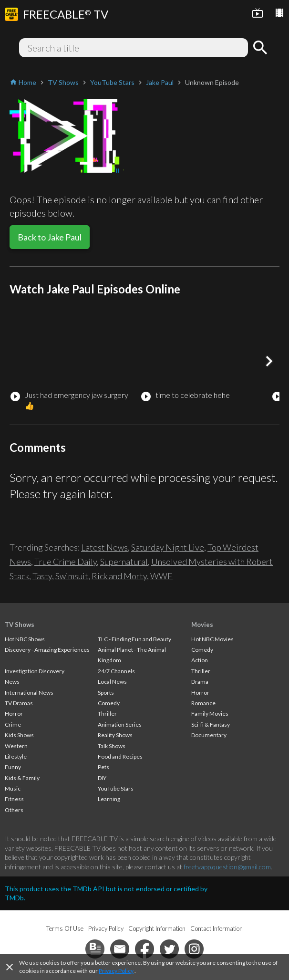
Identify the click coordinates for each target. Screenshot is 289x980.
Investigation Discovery (35, 671)
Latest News (104, 547)
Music (13, 788)
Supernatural (124, 562)
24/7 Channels (116, 671)
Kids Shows (19, 735)
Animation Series (120, 725)
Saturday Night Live (168, 547)
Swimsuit (72, 576)
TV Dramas (19, 703)
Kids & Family (22, 778)
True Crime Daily (66, 562)
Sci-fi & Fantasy (211, 725)
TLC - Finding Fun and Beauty (134, 639)
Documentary (209, 735)
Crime (13, 725)
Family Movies (210, 714)
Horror (14, 714)
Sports (106, 693)
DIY (102, 778)
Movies (202, 625)
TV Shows (20, 625)
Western (16, 746)
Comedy (109, 703)
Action (200, 660)
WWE (161, 576)
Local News (112, 682)
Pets (103, 767)
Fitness (14, 799)
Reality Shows (115, 735)
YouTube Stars (116, 788)
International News (29, 693)
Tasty (42, 576)
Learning (109, 799)
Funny (13, 767)
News (12, 682)
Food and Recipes (120, 756)
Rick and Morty (119, 576)
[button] (269, 361)
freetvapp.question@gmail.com (227, 867)
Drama (200, 682)
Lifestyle (16, 756)
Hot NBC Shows (25, 639)
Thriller (107, 714)
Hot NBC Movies (212, 639)
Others (14, 810)
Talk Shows (112, 746)
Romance (203, 703)
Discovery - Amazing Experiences (47, 650)
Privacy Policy (116, 971)
